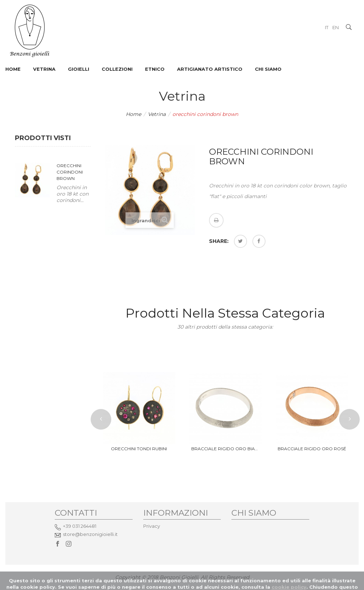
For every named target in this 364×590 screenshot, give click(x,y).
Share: (219, 241)
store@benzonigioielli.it (90, 534)
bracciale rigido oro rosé (312, 449)
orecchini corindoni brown (70, 172)
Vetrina (157, 114)
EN (336, 27)
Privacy (152, 526)
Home (133, 114)
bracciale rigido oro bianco (226, 449)
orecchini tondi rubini (139, 449)
